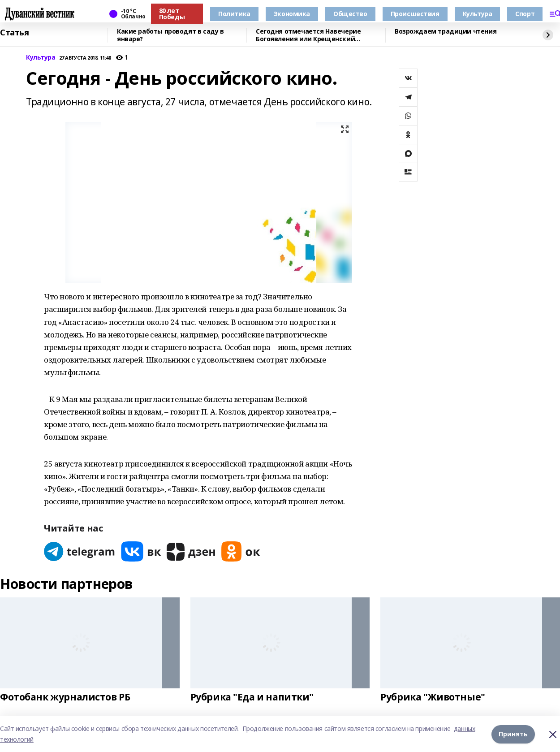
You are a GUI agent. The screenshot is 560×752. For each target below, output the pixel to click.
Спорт (525, 14)
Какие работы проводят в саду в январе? (170, 35)
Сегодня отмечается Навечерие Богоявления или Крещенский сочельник (308, 35)
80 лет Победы (172, 14)
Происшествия (415, 14)
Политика (234, 14)
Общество (350, 14)
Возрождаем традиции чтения (446, 32)
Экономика (292, 14)
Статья (14, 33)
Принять (513, 734)
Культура (478, 14)
